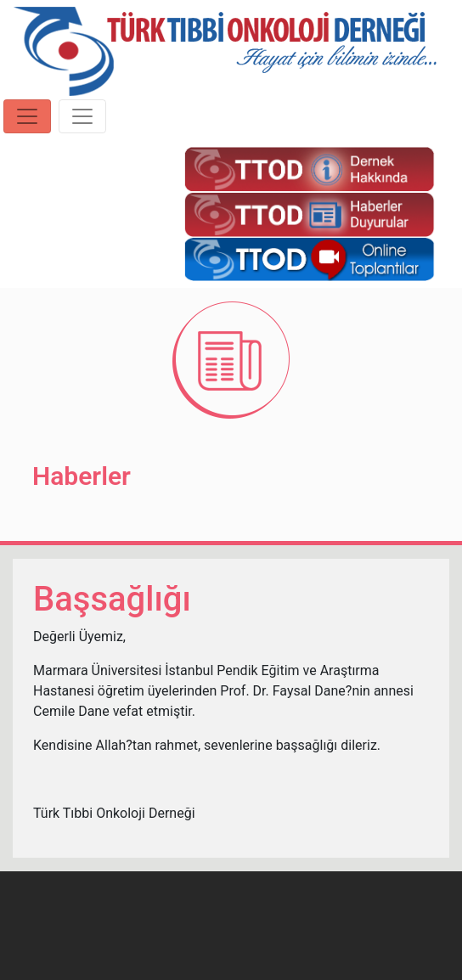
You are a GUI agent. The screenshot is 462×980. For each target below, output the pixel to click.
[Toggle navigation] (27, 116)
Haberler (82, 476)
